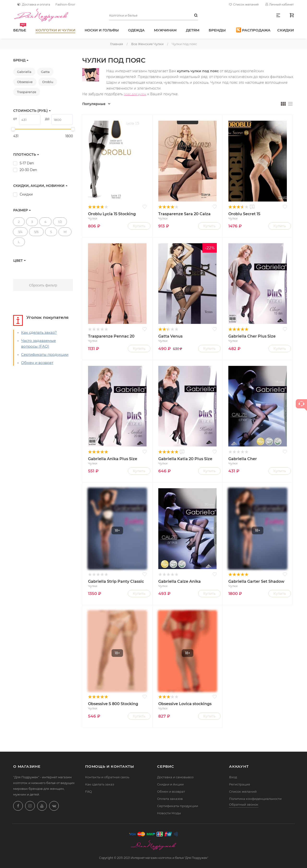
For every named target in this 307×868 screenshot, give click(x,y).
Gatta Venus (170, 336)
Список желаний (244, 5)
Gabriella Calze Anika (180, 581)
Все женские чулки (147, 44)
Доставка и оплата (34, 4)
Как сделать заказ (100, 784)
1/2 (60, 222)
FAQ (89, 791)
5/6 (36, 232)
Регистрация (240, 784)
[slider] (13, 129)
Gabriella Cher (243, 459)
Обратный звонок (244, 804)
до (47, 119)
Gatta (45, 72)
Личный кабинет (280, 4)
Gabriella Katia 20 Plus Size (185, 459)
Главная (117, 44)
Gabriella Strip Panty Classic (116, 581)
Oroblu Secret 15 (244, 214)
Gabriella (24, 72)
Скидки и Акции (170, 784)
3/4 (20, 232)
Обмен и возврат (37, 363)
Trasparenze (27, 92)
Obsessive (25, 82)
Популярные (94, 104)
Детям (193, 30)
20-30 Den (28, 170)
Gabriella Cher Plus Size (252, 336)
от (15, 119)
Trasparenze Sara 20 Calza (184, 214)
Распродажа (253, 30)
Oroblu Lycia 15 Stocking (112, 214)
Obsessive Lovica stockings (185, 704)
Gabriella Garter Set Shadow (256, 581)
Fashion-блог (65, 4)
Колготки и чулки (55, 30)
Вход (233, 777)
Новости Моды (169, 813)
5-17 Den (27, 163)
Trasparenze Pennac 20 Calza (111, 337)
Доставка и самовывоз (175, 777)
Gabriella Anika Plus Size (113, 459)
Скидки (286, 30)
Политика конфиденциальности (255, 799)
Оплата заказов (170, 799)
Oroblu (48, 82)
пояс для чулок (135, 94)
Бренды (217, 30)
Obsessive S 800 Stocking (113, 704)
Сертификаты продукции (45, 354)
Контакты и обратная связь (107, 777)
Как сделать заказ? (39, 332)
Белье (20, 28)
